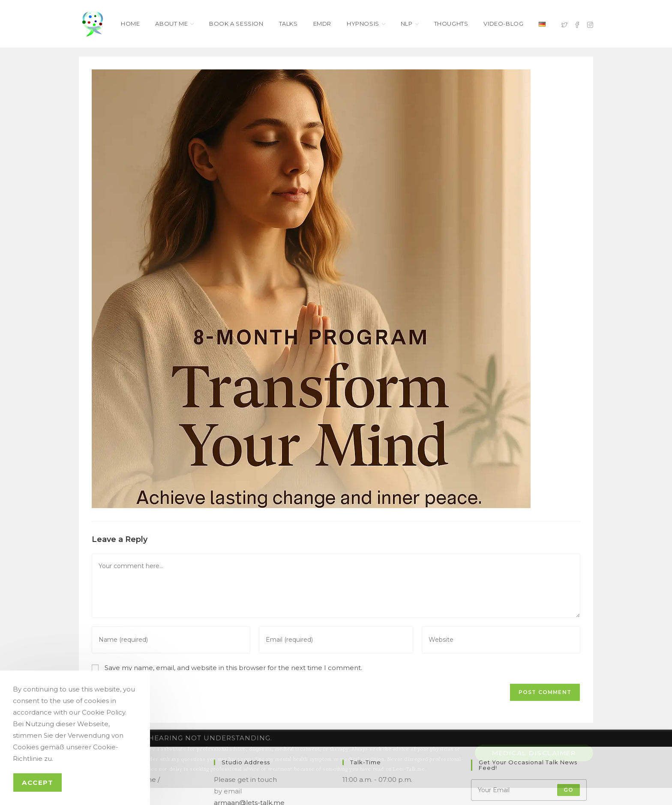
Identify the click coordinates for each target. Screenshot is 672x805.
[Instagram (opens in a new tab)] (590, 24)
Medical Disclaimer (534, 753)
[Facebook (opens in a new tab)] (577, 24)
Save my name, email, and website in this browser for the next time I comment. (233, 668)
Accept (37, 783)
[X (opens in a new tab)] (564, 24)
